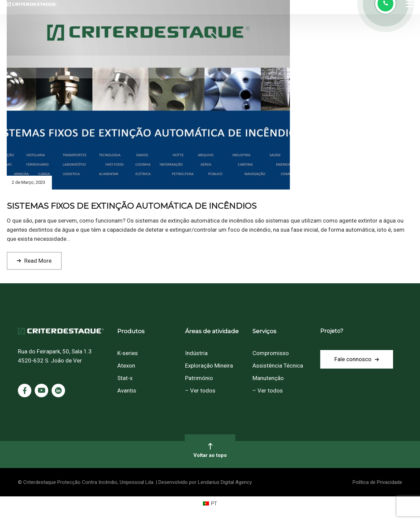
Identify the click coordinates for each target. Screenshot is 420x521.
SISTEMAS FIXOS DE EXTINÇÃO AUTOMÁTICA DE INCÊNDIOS (132, 206)
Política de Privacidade (377, 482)
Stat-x (125, 378)
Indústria (196, 353)
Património (199, 378)
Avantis (127, 390)
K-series (128, 353)
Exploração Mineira (209, 366)
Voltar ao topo (210, 450)
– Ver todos (200, 390)
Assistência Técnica (278, 366)
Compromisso (271, 353)
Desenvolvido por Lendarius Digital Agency (205, 482)
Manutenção (268, 378)
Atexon (126, 366)
